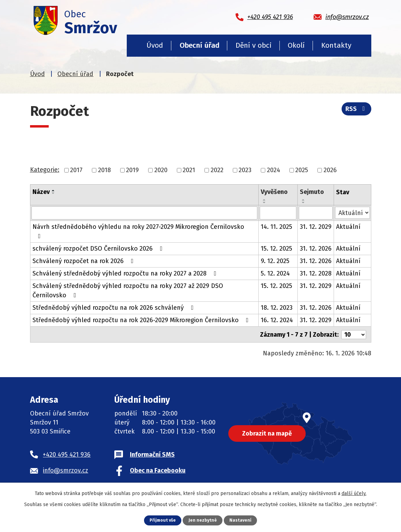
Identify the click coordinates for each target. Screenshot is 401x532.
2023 (245, 170)
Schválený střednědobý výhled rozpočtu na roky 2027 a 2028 (126, 273)
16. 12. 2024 (277, 320)
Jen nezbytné (203, 520)
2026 (330, 170)
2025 (302, 170)
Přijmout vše (163, 520)
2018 (104, 170)
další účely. (354, 493)
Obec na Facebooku (158, 470)
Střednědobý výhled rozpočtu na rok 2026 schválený (114, 308)
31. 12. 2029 (316, 227)
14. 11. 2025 (276, 227)
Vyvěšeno (274, 192)
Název (41, 192)
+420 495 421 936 (67, 454)
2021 (189, 170)
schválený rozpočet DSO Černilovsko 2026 (99, 249)
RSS (356, 109)
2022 (217, 170)
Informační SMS (152, 454)
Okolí (296, 45)
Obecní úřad (199, 45)
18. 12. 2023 (277, 308)
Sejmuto (312, 192)
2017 (76, 170)
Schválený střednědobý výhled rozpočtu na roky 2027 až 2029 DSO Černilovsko (128, 291)
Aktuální (348, 227)
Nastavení (241, 520)
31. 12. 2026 (316, 249)
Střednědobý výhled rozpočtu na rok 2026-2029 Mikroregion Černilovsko (142, 320)
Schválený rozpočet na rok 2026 (84, 261)
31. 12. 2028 (316, 273)
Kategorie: (45, 170)
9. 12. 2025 (275, 261)
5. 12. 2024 (275, 273)
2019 (132, 170)
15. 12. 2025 (276, 249)
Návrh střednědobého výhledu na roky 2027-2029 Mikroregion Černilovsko (138, 231)
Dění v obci (254, 45)
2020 (161, 170)
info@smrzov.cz (65, 470)
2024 (274, 170)
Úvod (155, 45)
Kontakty (336, 45)
